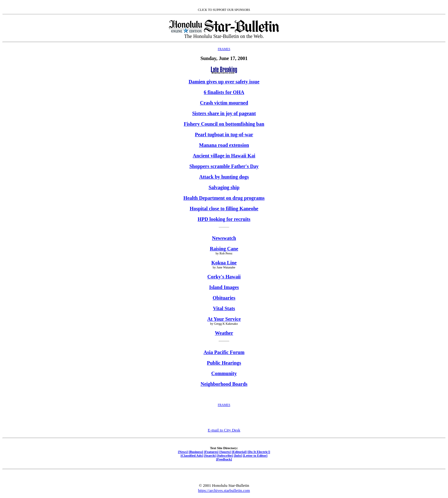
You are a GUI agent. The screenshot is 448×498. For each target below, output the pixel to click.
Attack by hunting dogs (224, 177)
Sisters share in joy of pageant (224, 113)
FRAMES (224, 49)
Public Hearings (224, 363)
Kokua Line (224, 263)
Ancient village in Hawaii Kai (224, 156)
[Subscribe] (225, 455)
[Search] (210, 455)
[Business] (196, 452)
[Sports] (225, 452)
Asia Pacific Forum (224, 352)
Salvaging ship (224, 187)
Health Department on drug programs (224, 198)
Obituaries (224, 298)
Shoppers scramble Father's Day (224, 166)
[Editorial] (239, 452)
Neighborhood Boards (224, 384)
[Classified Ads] (192, 455)
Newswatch (224, 238)
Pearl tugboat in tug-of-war (224, 135)
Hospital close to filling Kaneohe (224, 209)
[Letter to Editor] (255, 455)
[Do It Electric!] (259, 452)
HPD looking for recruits (224, 219)
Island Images (224, 287)
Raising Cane (224, 249)
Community (224, 373)
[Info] (238, 455)
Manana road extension (224, 145)
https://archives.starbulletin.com (224, 490)
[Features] (211, 452)
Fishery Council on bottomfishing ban (224, 124)
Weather (224, 333)
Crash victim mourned (224, 103)
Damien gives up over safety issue (224, 82)
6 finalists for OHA (224, 92)
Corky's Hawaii (224, 277)
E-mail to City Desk (224, 430)
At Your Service (224, 319)
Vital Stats (224, 308)
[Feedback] (224, 459)
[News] (183, 452)
